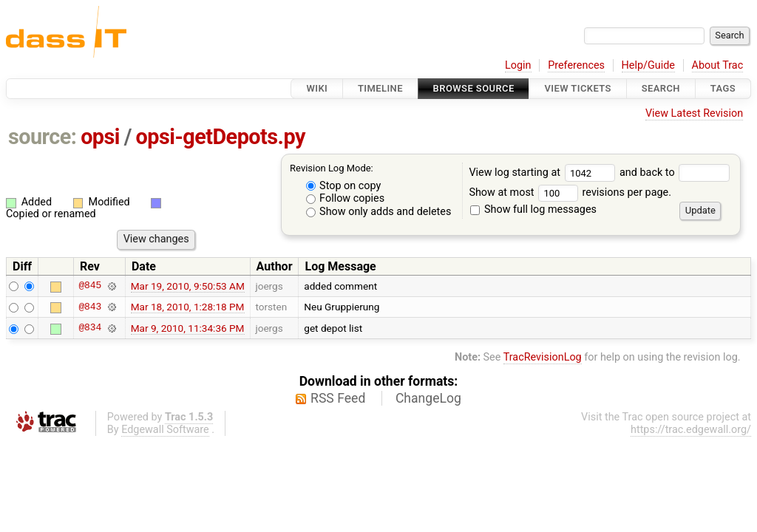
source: (43, 137)
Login (518, 65)
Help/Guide (648, 65)
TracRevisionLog (543, 357)
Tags (723, 88)
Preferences (576, 65)
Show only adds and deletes (379, 212)
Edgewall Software (165, 430)
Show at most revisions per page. (570, 192)
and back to (675, 173)
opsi (100, 137)
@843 (90, 307)
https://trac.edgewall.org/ (691, 430)
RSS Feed (338, 398)
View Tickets (577, 88)
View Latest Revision (694, 113)
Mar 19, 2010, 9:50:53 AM (188, 286)
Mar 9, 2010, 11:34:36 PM (188, 328)
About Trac (718, 65)
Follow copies (346, 198)
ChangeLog (428, 398)
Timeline (380, 88)
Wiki (317, 88)
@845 (90, 286)
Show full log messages (533, 209)
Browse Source (474, 88)
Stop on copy (344, 186)
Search (661, 88)
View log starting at (544, 173)
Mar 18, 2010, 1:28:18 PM (188, 307)
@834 (90, 328)
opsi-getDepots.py (221, 137)
